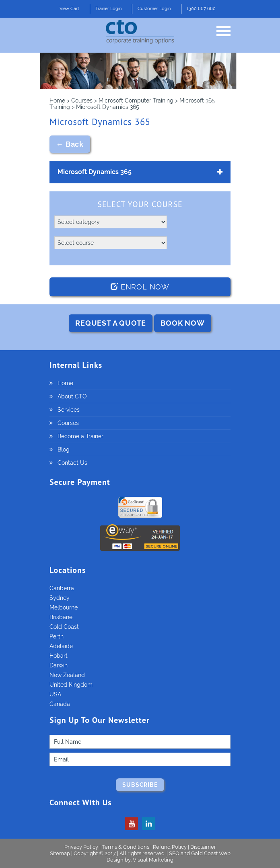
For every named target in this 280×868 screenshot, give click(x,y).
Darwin (59, 665)
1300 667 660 (201, 9)
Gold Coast (64, 627)
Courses (68, 423)
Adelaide (61, 646)
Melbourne (64, 607)
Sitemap (61, 853)
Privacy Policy (81, 847)
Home (65, 383)
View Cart (69, 9)
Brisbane (61, 617)
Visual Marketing (153, 860)
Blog (64, 449)
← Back (70, 144)
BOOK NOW (182, 323)
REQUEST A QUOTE (111, 323)
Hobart (59, 656)
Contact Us (72, 463)
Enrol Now (140, 287)
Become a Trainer (80, 436)
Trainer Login (108, 9)
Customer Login (154, 9)
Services (69, 410)
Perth (57, 636)
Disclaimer (203, 847)
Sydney (60, 598)
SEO (174, 853)
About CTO (72, 396)
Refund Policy (170, 847)
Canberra (62, 588)
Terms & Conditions (126, 847)
